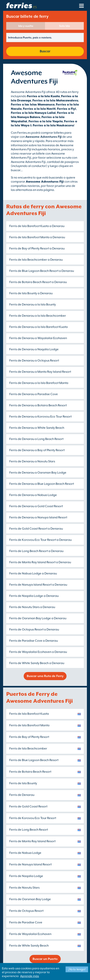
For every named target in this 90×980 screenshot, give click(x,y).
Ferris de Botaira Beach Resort (30, 772)
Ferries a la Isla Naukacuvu (53, 125)
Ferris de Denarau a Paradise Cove (34, 394)
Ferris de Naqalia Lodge (26, 876)
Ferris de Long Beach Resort (29, 830)
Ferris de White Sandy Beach (29, 946)
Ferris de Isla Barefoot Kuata (29, 714)
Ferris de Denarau (22, 795)
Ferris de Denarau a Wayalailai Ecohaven (38, 338)
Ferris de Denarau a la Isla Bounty (33, 305)
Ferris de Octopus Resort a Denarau (34, 630)
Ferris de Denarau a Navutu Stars (32, 461)
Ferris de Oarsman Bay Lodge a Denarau (38, 618)
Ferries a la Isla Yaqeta (46, 121)
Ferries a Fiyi (67, 109)
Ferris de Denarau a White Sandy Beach (37, 428)
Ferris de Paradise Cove (26, 922)
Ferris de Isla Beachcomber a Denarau (36, 260)
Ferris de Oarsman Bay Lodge (30, 899)
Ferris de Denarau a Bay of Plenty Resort (37, 450)
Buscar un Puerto (45, 959)
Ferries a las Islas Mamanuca (33, 105)
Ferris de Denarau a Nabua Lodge (33, 495)
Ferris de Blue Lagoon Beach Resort (34, 760)
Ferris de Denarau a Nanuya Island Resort (38, 517)
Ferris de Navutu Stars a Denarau (32, 607)
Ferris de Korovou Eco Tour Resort (33, 818)
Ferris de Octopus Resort (26, 911)
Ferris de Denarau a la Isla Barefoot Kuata (39, 327)
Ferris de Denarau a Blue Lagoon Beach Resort (42, 484)
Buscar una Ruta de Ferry (45, 676)
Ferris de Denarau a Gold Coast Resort (36, 506)
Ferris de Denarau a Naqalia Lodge (34, 349)
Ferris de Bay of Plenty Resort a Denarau (37, 248)
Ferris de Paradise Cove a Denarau (34, 641)
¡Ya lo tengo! (77, 969)
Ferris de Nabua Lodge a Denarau (33, 573)
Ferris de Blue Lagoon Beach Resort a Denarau (42, 271)
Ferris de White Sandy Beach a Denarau (37, 663)
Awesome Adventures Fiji (45, 182)
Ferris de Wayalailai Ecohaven (30, 934)
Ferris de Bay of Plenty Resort (29, 737)
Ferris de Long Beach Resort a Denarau (36, 551)
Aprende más (30, 976)
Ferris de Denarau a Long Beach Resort (36, 439)
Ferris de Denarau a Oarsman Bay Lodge (38, 473)
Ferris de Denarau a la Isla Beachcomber (38, 316)
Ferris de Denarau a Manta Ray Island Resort (40, 372)
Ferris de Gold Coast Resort (28, 806)
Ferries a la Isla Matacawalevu (55, 100)
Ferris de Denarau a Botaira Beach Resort (38, 405)
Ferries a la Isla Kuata (43, 96)
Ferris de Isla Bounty (23, 783)
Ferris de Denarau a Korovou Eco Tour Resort (40, 417)
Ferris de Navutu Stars (24, 888)
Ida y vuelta (26, 26)
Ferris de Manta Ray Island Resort (32, 841)
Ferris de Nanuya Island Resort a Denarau (38, 585)
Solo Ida (64, 26)
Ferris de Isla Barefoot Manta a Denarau (37, 237)
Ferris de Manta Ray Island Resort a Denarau (40, 562)
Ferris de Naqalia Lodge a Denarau (34, 596)
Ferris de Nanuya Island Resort (30, 864)
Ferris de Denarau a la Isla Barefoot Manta (39, 383)
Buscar (45, 51)
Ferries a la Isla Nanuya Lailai (33, 113)
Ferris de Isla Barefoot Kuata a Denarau (37, 226)
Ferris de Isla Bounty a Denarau (31, 293)
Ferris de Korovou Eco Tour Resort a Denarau (40, 540)
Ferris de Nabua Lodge (25, 853)
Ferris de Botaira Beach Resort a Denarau (38, 282)
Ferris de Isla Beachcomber (28, 749)
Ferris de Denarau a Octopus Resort (34, 361)
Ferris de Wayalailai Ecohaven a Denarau (38, 652)
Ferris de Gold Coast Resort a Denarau (36, 529)
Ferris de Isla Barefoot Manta (29, 725)
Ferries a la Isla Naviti (39, 109)
